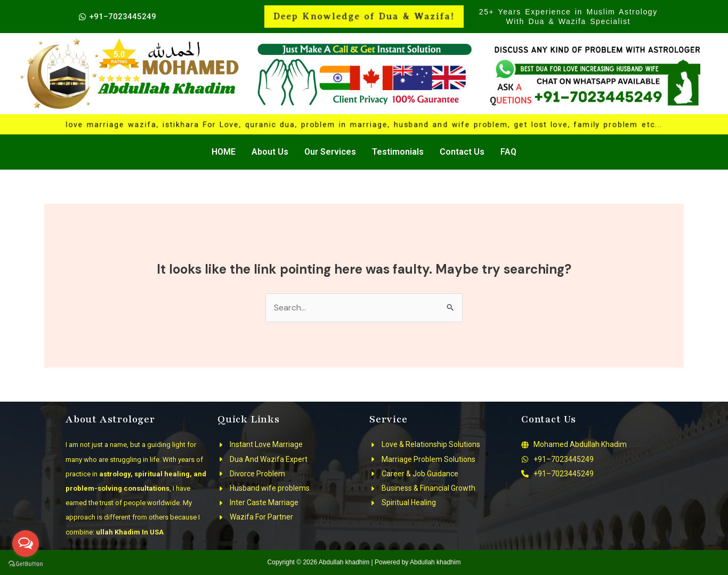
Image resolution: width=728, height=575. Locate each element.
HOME (224, 152)
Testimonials (398, 152)
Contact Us (462, 152)
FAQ (508, 152)
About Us (270, 152)
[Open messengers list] (26, 544)
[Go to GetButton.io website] (26, 564)
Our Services (330, 152)
